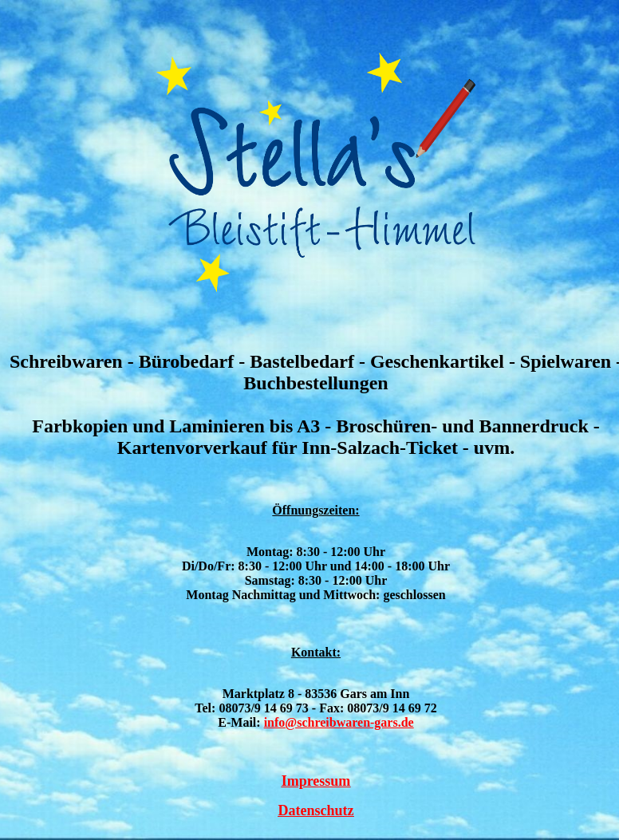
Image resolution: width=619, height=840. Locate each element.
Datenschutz (316, 810)
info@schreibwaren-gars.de (339, 722)
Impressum (316, 781)
